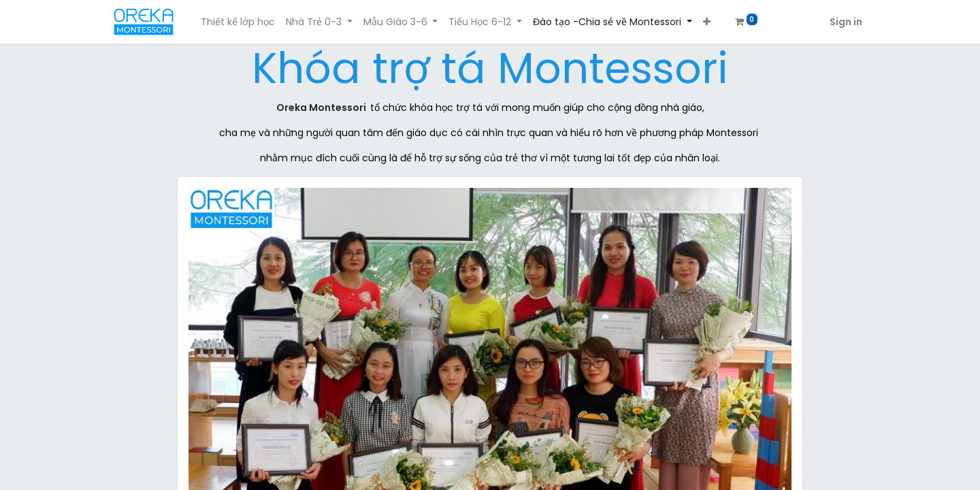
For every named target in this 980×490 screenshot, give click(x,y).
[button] (707, 22)
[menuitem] (238, 22)
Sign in (846, 22)
